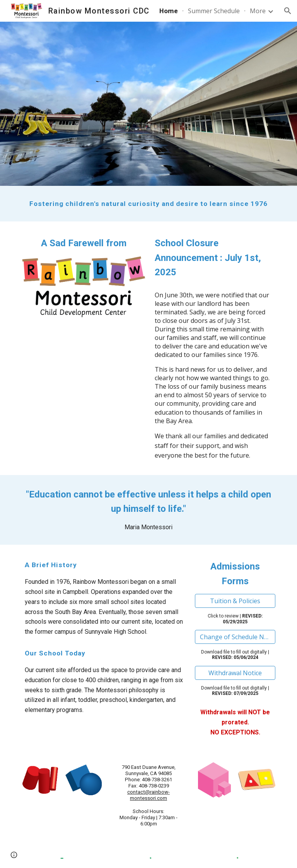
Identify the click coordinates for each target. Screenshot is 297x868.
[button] (288, 11)
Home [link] (169, 11)
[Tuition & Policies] (235, 601)
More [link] (258, 11)
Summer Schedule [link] (214, 11)
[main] (148, 204)
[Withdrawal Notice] (235, 673)
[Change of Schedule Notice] (235, 637)
